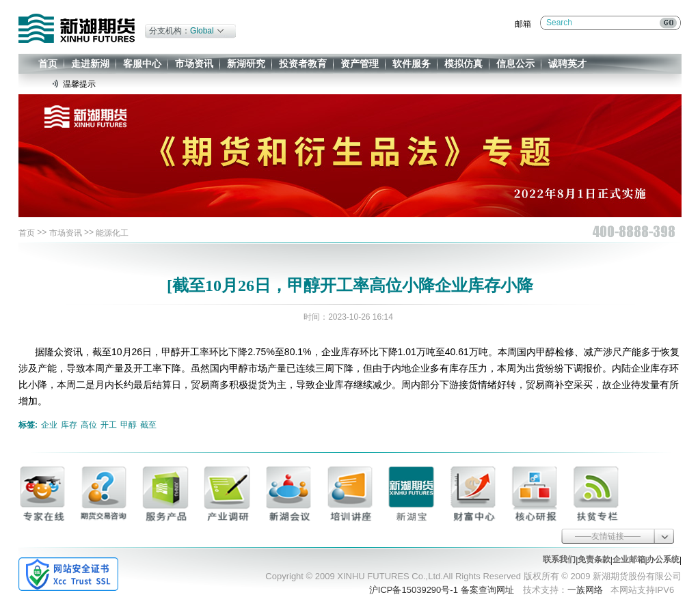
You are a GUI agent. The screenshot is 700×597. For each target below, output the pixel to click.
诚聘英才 (567, 64)
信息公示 (515, 64)
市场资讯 (194, 64)
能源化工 (112, 233)
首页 (48, 64)
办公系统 (663, 559)
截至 (148, 425)
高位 (89, 425)
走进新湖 (90, 64)
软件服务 (412, 64)
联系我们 (559, 559)
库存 (69, 425)
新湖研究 (246, 64)
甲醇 (129, 425)
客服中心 (142, 64)
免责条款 (594, 559)
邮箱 (523, 24)
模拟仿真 (463, 64)
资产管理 (360, 64)
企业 (49, 425)
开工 (109, 425)
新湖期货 (77, 28)
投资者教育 (303, 64)
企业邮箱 (629, 559)
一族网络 (585, 590)
